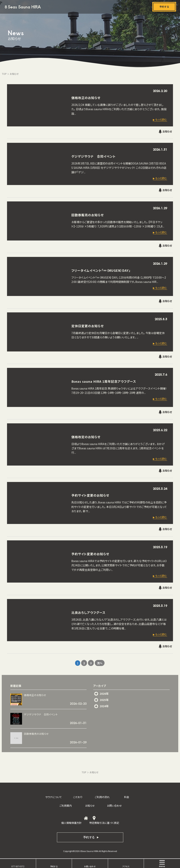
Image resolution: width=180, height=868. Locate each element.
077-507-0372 (18, 866)
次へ (100, 663)
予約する (54, 866)
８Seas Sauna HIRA (22, 7)
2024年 (104, 706)
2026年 (104, 694)
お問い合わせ (90, 866)
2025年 (104, 700)
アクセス (126, 866)
